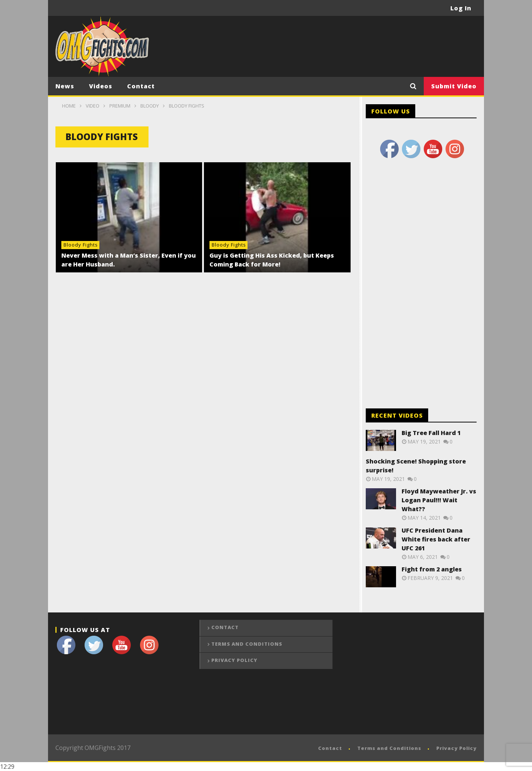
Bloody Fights (81, 245)
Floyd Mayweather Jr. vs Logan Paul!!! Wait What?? (439, 500)
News (65, 86)
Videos (101, 86)
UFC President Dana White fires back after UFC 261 (436, 539)
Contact (141, 86)
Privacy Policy (234, 660)
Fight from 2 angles (432, 569)
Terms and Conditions (247, 644)
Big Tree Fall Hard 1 (431, 433)
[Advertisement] (342, 45)
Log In (461, 8)
